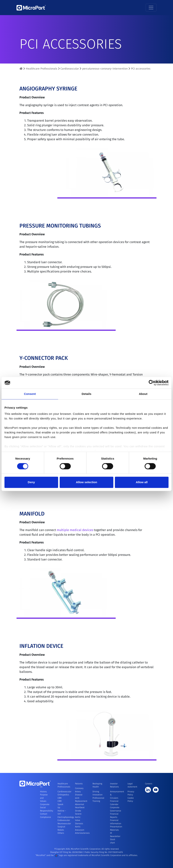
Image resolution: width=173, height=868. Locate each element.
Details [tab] (86, 394)
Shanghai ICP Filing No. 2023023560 (67, 852)
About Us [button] (43, 785)
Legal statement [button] (132, 785)
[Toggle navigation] (151, 8)
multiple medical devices (75, 534)
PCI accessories (141, 69)
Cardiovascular (70, 69)
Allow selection (86, 482)
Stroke (78, 811)
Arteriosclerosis (82, 833)
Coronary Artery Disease (79, 792)
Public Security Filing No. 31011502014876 (104, 852)
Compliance (45, 817)
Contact (44, 814)
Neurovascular (64, 824)
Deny (31, 482)
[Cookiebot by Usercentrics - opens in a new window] (152, 383)
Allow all (142, 482)
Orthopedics (63, 795)
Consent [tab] (30, 394)
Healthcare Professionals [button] (62, 785)
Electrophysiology (66, 817)
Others (61, 833)
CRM (59, 798)
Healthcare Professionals (42, 69)
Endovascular (64, 820)
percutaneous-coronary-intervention (105, 69)
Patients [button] (79, 784)
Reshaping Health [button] (97, 785)
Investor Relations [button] (114, 785)
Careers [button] (149, 784)
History (43, 792)
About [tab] (143, 394)
